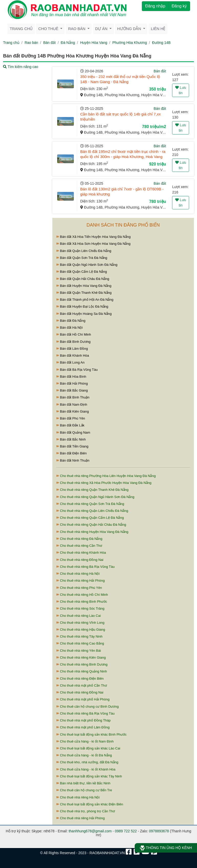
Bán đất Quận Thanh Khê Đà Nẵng (84, 293)
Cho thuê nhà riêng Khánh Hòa (81, 553)
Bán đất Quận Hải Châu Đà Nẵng (83, 279)
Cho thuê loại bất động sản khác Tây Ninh (89, 776)
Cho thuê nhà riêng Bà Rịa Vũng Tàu (85, 567)
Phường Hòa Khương (130, 43)
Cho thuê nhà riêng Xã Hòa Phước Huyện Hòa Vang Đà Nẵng (104, 483)
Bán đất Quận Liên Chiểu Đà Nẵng (84, 251)
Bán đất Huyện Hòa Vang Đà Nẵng (84, 286)
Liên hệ (158, 29)
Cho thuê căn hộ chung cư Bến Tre (84, 790)
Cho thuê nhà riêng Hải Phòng (80, 581)
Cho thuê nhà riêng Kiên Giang (81, 657)
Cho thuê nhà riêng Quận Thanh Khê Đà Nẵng (92, 490)
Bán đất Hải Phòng (72, 383)
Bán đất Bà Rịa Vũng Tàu (77, 370)
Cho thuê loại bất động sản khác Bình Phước (91, 734)
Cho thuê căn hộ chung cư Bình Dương (87, 706)
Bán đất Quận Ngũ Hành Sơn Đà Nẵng (87, 265)
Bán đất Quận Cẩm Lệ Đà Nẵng (82, 272)
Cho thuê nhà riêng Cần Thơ (79, 546)
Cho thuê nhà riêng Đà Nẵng (79, 539)
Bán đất (49, 43)
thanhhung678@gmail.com (90, 831)
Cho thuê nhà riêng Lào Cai (78, 616)
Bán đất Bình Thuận (73, 397)
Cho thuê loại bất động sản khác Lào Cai (88, 748)
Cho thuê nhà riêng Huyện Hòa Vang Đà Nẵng (92, 532)
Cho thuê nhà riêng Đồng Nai (80, 560)
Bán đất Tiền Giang (72, 446)
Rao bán (31, 43)
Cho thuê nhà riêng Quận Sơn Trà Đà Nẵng (90, 504)
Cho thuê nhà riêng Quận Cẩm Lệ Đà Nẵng (90, 518)
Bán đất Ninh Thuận (73, 460)
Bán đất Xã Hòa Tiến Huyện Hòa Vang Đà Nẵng (93, 237)
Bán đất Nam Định (72, 404)
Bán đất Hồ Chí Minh (74, 334)
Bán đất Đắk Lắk (70, 425)
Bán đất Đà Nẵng (71, 321)
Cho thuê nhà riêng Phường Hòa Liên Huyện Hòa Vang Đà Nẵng (106, 476)
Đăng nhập (155, 6)
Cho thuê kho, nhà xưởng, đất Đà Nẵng (87, 762)
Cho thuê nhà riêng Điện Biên (80, 679)
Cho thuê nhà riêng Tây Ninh (79, 636)
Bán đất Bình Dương (73, 342)
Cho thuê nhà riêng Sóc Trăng (80, 608)
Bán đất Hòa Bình (71, 377)
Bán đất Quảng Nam (73, 432)
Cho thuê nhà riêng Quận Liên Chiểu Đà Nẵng (92, 511)
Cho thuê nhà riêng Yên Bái (78, 651)
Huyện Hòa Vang (94, 43)
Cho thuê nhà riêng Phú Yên (79, 588)
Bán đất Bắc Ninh (71, 439)
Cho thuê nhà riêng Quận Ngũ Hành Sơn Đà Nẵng (95, 497)
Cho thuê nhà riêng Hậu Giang (81, 630)
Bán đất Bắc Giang (72, 390)
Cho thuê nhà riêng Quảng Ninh (82, 671)
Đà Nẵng (68, 43)
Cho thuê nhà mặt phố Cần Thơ (82, 685)
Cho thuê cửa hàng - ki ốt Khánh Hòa (86, 769)
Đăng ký (179, 6)
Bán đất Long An (70, 362)
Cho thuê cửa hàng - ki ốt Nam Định (85, 741)
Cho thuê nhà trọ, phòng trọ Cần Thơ (86, 811)
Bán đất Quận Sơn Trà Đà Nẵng (82, 258)
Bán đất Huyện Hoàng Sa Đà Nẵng (84, 314)
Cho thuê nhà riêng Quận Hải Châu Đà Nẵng (91, 525)
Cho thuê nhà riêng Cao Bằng (80, 643)
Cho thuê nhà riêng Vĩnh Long (80, 623)
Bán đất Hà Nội (69, 328)
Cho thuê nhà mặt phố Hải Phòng (83, 699)
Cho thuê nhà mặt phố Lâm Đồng (83, 727)
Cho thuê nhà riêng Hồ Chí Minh (82, 595)
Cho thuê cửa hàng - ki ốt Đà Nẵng (84, 755)
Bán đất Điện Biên (71, 453)
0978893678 (159, 831)
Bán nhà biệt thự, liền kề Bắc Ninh (83, 783)
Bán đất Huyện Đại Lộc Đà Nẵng (82, 306)
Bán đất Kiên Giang (72, 411)
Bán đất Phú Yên (71, 418)
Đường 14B (161, 43)
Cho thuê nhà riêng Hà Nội (78, 574)
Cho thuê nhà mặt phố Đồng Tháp (83, 720)
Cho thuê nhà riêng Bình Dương (82, 664)
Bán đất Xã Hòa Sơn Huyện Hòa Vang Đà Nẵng (93, 244)
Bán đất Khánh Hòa (73, 355)
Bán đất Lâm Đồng (72, 349)
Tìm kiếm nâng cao (21, 67)
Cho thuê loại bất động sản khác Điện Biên (90, 804)
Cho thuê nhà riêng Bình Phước (82, 602)
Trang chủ (21, 29)
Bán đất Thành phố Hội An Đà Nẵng (85, 300)
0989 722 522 (126, 831)
